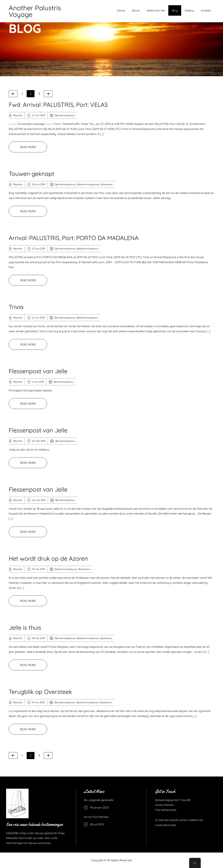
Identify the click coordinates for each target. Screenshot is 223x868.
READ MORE (28, 147)
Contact (206, 10)
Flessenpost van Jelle (38, 371)
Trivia (16, 307)
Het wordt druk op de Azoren (48, 558)
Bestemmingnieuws (88, 184)
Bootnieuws (107, 184)
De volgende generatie (99, 800)
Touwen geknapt (32, 174)
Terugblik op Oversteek (40, 692)
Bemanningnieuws (65, 115)
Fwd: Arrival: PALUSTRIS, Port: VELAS (58, 105)
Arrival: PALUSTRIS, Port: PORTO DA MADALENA (74, 238)
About (136, 10)
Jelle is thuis (25, 628)
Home (121, 10)
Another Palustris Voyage (35, 11)
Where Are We (156, 10)
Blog (175, 10)
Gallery (189, 10)
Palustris (18, 115)
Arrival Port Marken (96, 817)
